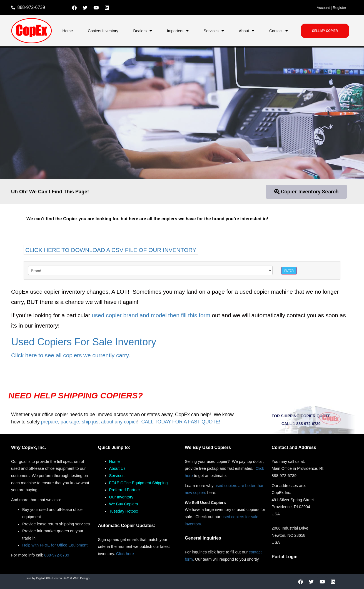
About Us (117, 468)
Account (323, 8)
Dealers (143, 31)
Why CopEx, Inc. (28, 447)
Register (339, 8)
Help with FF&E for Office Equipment (55, 545)
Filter (289, 271)
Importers (178, 31)
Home (68, 31)
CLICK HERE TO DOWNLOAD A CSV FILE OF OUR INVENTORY (111, 250)
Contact (279, 31)
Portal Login (285, 557)
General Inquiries (203, 538)
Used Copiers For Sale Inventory (84, 342)
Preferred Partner (125, 490)
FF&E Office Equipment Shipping (139, 483)
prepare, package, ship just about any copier (89, 422)
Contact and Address (294, 447)
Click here (125, 554)
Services (214, 31)
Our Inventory (121, 497)
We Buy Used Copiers (208, 447)
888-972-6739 (57, 555)
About (246, 31)
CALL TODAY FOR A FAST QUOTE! (181, 422)
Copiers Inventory (103, 31)
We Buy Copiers (124, 504)
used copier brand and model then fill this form (151, 315)
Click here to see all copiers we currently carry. (71, 355)
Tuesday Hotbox (124, 511)
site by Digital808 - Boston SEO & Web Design (58, 578)
